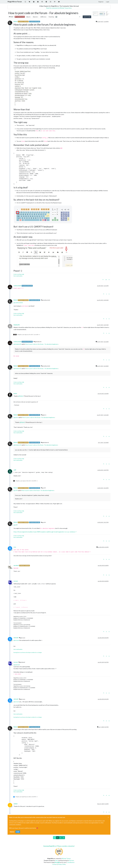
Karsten (71, 860)
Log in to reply (87, 17)
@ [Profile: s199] (16, 490)
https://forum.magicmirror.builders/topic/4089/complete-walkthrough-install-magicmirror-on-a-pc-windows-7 (45, 532)
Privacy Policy (62, 864)
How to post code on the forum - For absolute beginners (38, 417)
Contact (55, 864)
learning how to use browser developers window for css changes (28, 652)
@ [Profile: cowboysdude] (18, 303)
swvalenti (16, 565)
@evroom (22, 638)
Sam (57, 860)
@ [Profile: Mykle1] (21, 396)
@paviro (44, 415)
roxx (15, 547)
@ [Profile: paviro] (16, 417)
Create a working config (19, 274)
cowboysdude (17, 286)
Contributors (71, 862)
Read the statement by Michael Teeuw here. (59, 8)
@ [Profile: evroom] (16, 640)
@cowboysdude (45, 300)
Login (18, 832)
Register (12, 832)
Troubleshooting (20, 17)
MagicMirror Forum (15, 2)
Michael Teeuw (66, 858)
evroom (16, 581)
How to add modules (18, 276)
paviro (15, 394)
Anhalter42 (17, 325)
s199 (15, 470)
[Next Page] (63, 838)
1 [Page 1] (58, 838)
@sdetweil (22, 662)
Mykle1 (15, 22)
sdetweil (16, 638)
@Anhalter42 (37, 342)
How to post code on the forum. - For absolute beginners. (42, 344)
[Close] (108, 817)
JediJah (15, 804)
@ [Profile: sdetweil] (17, 665)
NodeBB (57, 862)
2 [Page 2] (60, 838)
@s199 (43, 488)
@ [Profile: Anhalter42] (17, 344)
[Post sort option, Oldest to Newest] (80, 17)
